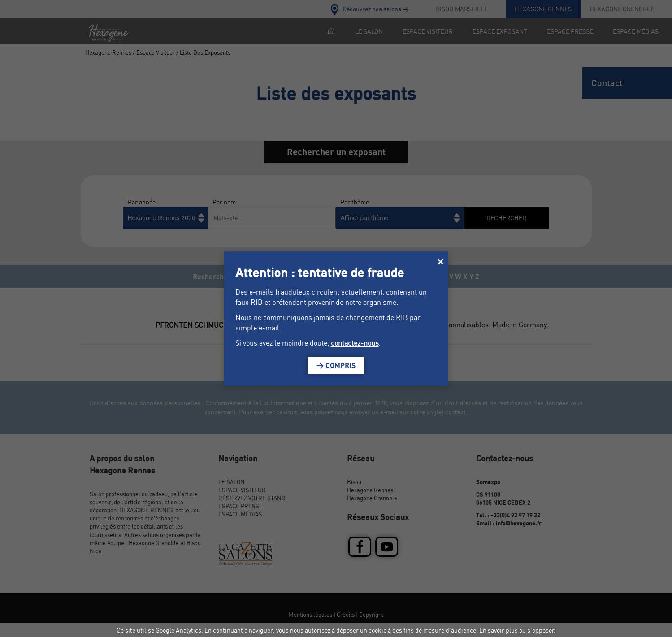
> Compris (336, 365)
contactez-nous (355, 343)
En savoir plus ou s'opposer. (517, 630)
